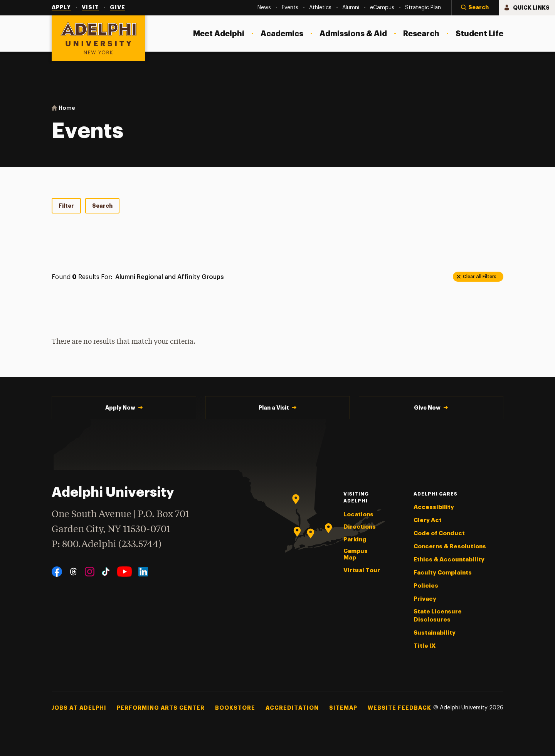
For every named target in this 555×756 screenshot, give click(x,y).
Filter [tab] (66, 206)
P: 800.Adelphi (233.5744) (107, 543)
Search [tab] (102, 206)
